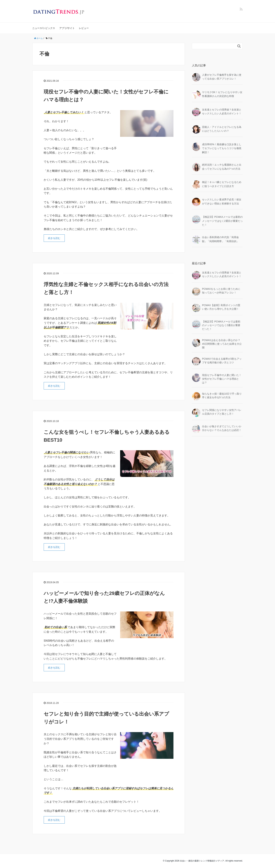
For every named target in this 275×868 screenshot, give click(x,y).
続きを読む (54, 238)
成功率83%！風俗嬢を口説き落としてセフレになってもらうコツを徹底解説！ (222, 148)
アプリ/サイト (67, 28)
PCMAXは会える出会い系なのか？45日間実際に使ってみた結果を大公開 (222, 344)
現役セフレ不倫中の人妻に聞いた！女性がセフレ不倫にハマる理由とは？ (222, 379)
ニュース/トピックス (44, 28)
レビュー (84, 28)
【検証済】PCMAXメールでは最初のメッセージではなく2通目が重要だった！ (222, 221)
